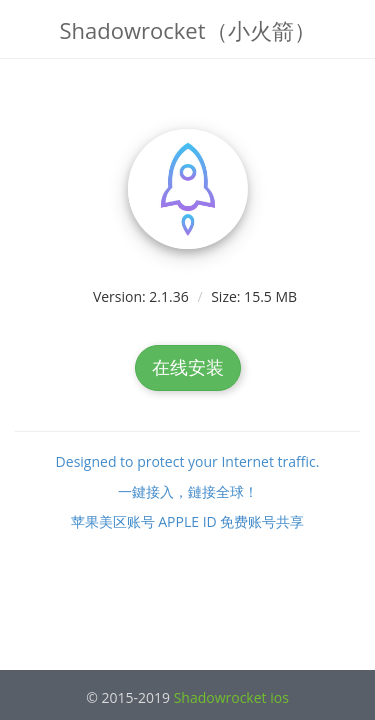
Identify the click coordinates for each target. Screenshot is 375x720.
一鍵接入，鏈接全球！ (188, 491)
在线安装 (188, 367)
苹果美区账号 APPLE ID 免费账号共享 (188, 521)
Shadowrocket (220, 697)
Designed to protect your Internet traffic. (188, 461)
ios (279, 697)
